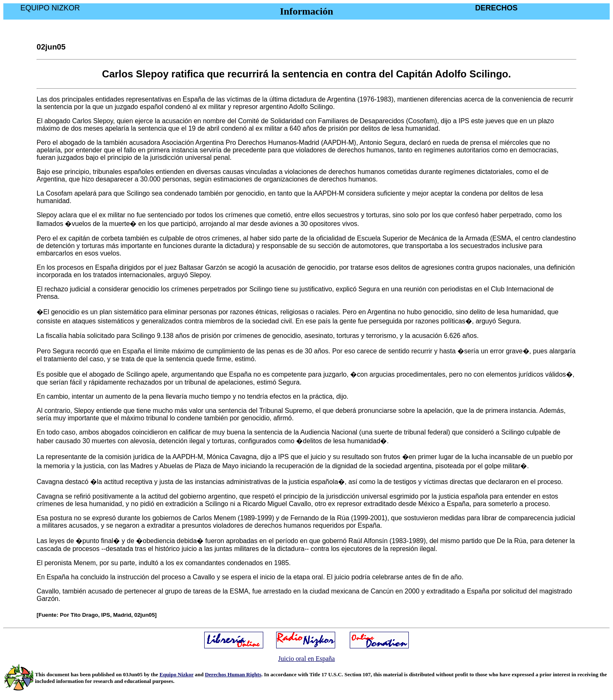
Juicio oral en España (306, 659)
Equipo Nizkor (176, 674)
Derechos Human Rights (233, 674)
